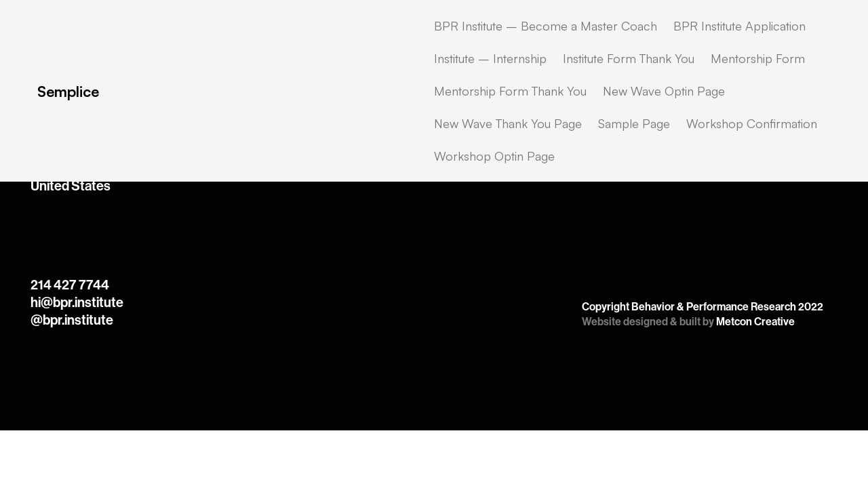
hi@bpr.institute (77, 302)
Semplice (68, 91)
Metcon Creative (755, 322)
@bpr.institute (72, 320)
